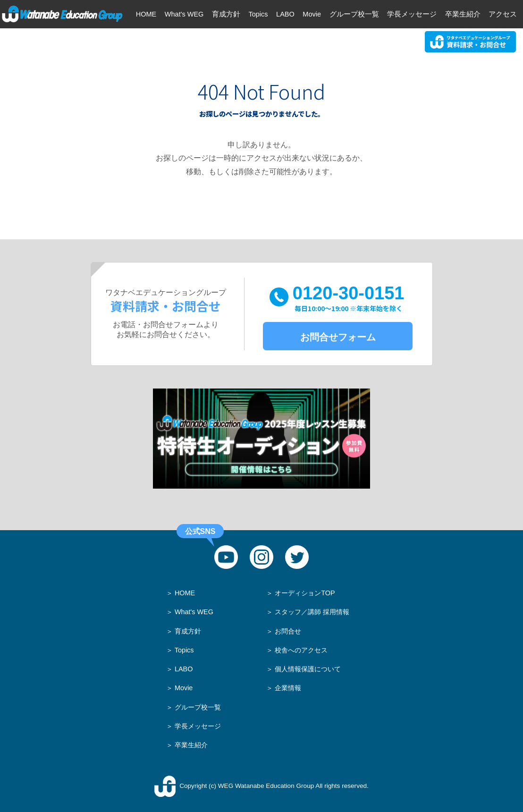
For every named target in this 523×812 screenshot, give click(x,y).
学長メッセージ (198, 726)
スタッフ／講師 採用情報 (312, 612)
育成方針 (188, 631)
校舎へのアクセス (301, 650)
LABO (184, 669)
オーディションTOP (305, 593)
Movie (184, 688)
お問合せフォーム (338, 337)
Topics (184, 650)
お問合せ (288, 631)
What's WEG (194, 612)
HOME (185, 593)
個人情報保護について (308, 669)
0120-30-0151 (349, 298)
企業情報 (288, 688)
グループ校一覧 (198, 707)
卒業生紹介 (191, 745)
